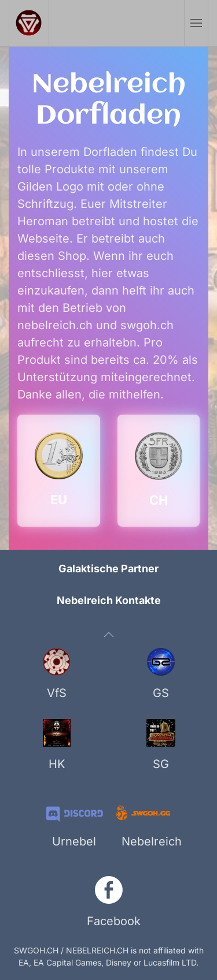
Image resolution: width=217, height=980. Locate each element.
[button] (196, 23)
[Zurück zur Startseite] (29, 23)
